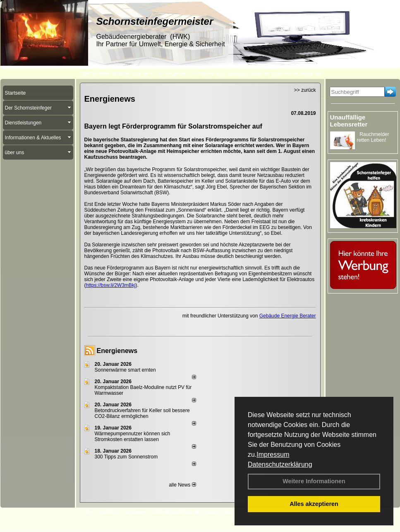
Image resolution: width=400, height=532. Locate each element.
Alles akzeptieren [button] (314, 504)
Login (86, 512)
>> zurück (305, 90)
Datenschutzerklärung (280, 464)
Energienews (117, 351)
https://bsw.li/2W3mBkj (111, 285)
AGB (212, 512)
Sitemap (232, 512)
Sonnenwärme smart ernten (125, 370)
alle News (182, 485)
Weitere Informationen (314, 481)
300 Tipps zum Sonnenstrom (126, 457)
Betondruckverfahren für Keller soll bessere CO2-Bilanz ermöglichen (142, 413)
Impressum (273, 454)
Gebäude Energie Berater (288, 316)
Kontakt (107, 512)
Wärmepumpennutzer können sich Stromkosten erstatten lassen (133, 437)
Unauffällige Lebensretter (349, 121)
